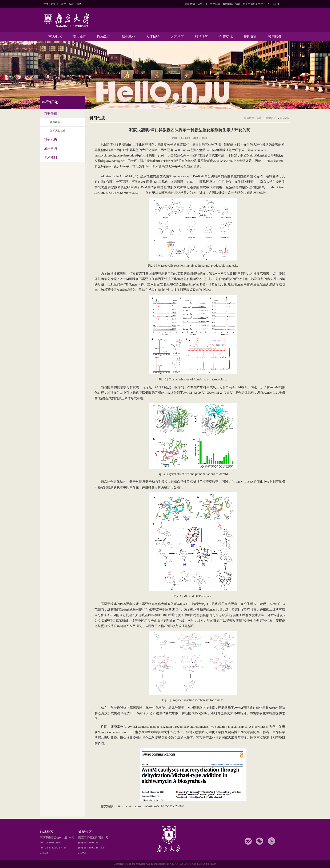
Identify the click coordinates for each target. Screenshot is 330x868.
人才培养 (177, 36)
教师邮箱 (228, 4)
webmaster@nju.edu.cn (204, 864)
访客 (79, 4)
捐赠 (238, 4)
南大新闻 (80, 36)
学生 (46, 4)
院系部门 (104, 36)
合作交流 (226, 36)
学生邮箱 (215, 4)
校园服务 (275, 36)
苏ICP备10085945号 (180, 864)
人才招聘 (153, 36)
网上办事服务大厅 (253, 4)
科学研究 (202, 36)
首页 (259, 118)
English (276, 4)
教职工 (55, 4)
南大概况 (55, 36)
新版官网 (190, 4)
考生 (64, 4)
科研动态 (285, 118)
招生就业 (128, 36)
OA (267, 4)
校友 (71, 4)
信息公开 (202, 4)
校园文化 (250, 36)
